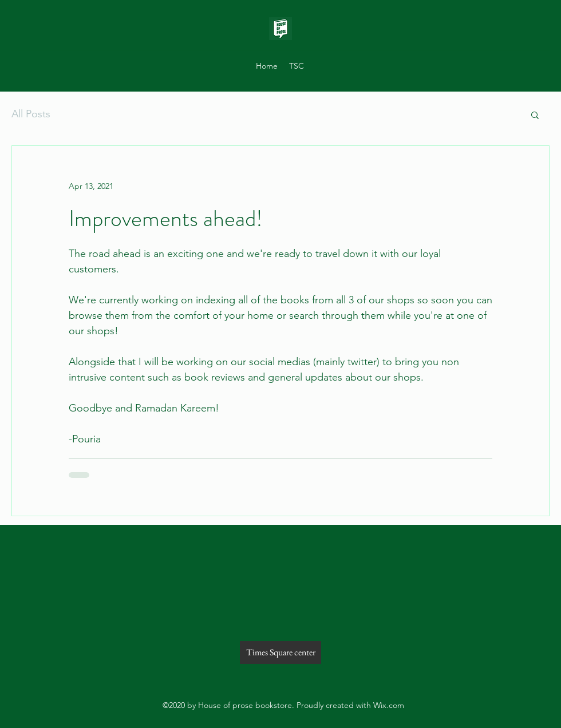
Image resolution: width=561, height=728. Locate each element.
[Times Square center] (280, 652)
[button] (535, 116)
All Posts (31, 114)
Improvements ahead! (166, 218)
